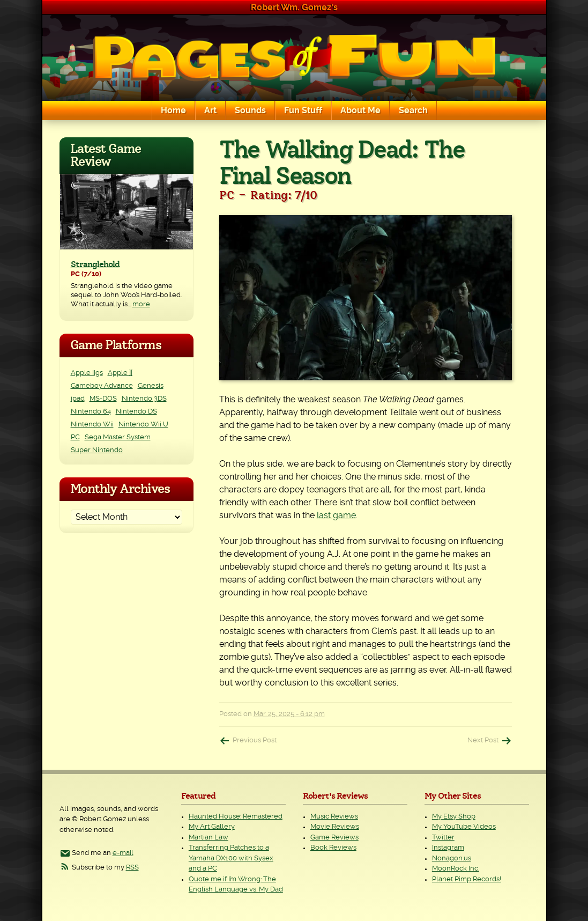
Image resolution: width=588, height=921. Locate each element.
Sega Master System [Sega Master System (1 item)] (118, 437)
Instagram (448, 848)
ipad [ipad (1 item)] (78, 399)
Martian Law (209, 838)
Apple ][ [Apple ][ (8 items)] (120, 373)
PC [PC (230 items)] (75, 437)
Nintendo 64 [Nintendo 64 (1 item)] (91, 412)
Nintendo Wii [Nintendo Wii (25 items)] (92, 425)
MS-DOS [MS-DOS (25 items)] (103, 399)
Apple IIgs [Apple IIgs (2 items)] (87, 373)
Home (173, 110)
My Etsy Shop (454, 817)
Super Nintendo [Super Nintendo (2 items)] (97, 450)
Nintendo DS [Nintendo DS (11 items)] (136, 412)
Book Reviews (333, 848)
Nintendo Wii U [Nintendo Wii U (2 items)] (143, 425)
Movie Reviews (335, 827)
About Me (360, 110)
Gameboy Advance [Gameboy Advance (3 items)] (102, 386)
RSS (132, 868)
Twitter (443, 838)
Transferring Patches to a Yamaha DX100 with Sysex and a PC (231, 858)
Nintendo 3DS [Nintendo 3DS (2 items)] (144, 399)
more (141, 304)
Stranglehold (95, 264)
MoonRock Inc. (456, 869)
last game (336, 515)
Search (413, 110)
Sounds (250, 110)
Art (210, 110)
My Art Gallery (212, 827)
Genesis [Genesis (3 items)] (151, 386)
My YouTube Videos (464, 827)
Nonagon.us (452, 859)
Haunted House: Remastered (236, 817)
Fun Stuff (303, 110)
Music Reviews (334, 817)
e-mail (123, 853)
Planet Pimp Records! (467, 879)
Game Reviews (334, 838)
